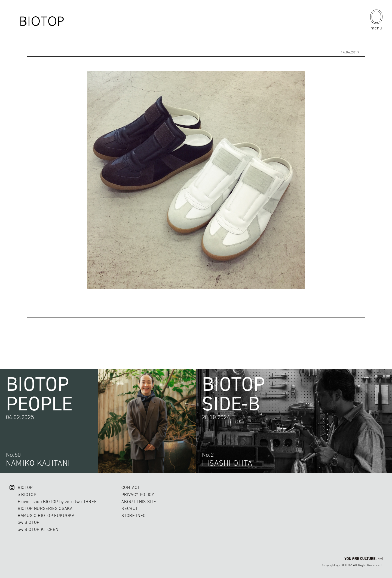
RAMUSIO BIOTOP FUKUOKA (46, 515)
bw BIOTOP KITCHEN (38, 529)
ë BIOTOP (27, 494)
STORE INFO (134, 515)
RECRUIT (130, 508)
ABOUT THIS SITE (139, 502)
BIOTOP (25, 487)
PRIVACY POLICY (138, 494)
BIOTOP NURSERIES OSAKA (45, 508)
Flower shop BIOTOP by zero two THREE (57, 502)
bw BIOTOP (29, 522)
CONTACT (131, 487)
